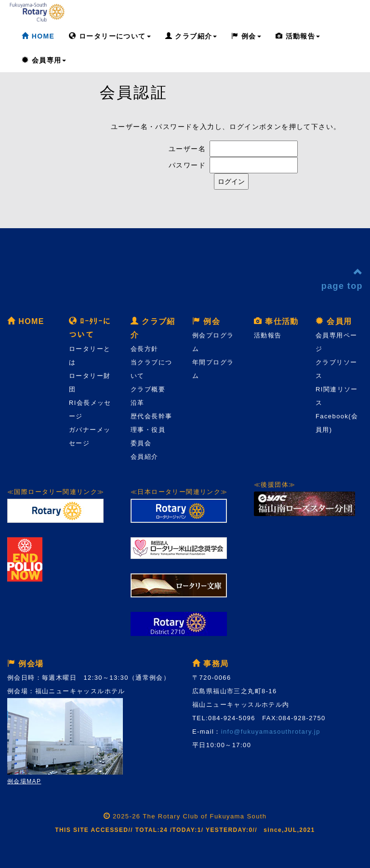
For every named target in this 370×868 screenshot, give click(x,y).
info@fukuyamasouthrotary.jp (271, 732)
